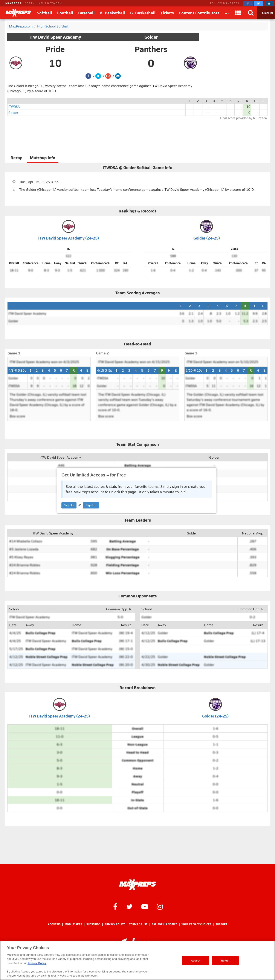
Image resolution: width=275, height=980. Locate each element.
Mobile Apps (73, 924)
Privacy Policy (115, 924)
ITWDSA (14, 106)
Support (221, 924)
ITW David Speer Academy (55, 37)
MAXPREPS (13, 3)
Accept (196, 961)
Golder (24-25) (207, 238)
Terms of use (138, 924)
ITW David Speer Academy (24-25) (69, 238)
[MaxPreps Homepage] (138, 885)
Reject (225, 961)
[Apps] (238, 13)
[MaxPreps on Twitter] (259, 3)
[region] (137, 960)
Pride (55, 49)
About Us (54, 924)
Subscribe (93, 924)
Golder (151, 37)
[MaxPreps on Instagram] (269, 3)
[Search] (251, 13)
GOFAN (30, 3)
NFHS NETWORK (50, 3)
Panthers (151, 49)
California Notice (165, 924)
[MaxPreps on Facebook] (248, 3)
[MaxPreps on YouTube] (145, 906)
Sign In (69, 505)
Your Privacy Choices (196, 924)
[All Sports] (227, 13)
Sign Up (91, 505)
